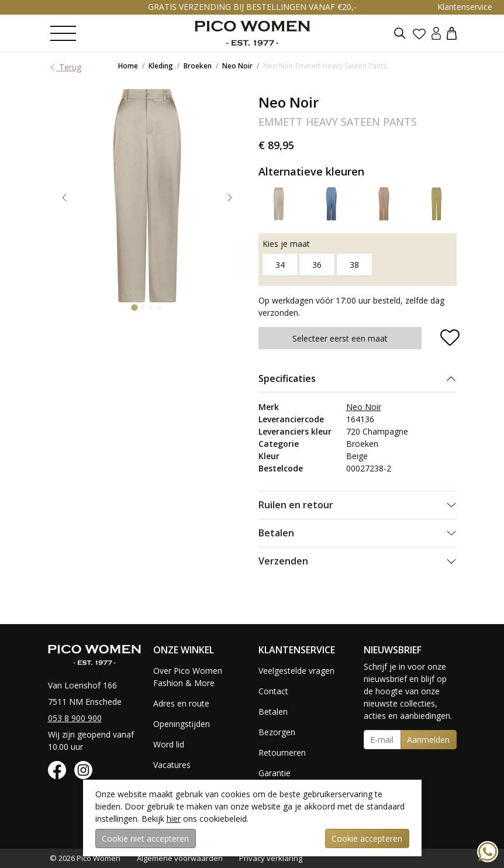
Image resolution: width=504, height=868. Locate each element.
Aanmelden (428, 740)
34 (280, 265)
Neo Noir (237, 66)
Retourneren (282, 752)
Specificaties (287, 378)
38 (354, 265)
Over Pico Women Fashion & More (188, 677)
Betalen (276, 533)
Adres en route (181, 703)
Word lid (169, 744)
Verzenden (283, 561)
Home (128, 66)
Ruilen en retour (296, 505)
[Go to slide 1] (134, 307)
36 (317, 265)
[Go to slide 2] (143, 307)
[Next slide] (230, 198)
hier (174, 819)
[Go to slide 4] (159, 307)
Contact (273, 691)
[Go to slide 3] (151, 307)
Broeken (198, 66)
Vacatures (172, 765)
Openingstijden (182, 724)
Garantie (275, 773)
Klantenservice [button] (465, 7)
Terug (65, 67)
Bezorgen (277, 732)
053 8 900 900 (75, 718)
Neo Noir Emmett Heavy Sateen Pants (325, 66)
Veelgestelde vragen (296, 671)
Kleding (161, 66)
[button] (452, 33)
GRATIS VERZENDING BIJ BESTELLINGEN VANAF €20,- (252, 7)
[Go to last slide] (64, 198)
